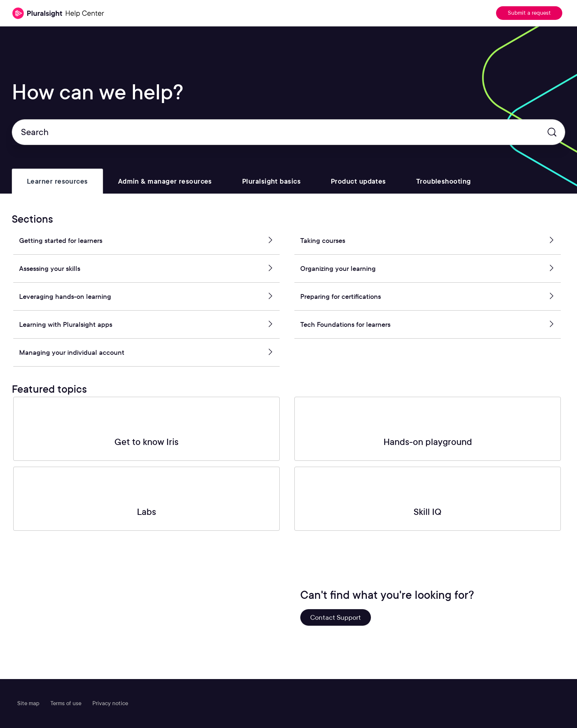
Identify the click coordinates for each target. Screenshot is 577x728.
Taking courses (428, 241)
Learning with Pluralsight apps (146, 325)
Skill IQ (428, 512)
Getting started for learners (146, 241)
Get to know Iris (146, 442)
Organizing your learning (428, 269)
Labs (146, 512)
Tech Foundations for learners (428, 325)
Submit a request (529, 13)
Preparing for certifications (428, 297)
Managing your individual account (146, 353)
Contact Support (336, 617)
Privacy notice (110, 703)
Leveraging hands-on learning (146, 297)
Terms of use (66, 703)
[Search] (288, 132)
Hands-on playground (428, 442)
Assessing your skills (146, 269)
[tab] (57, 181)
